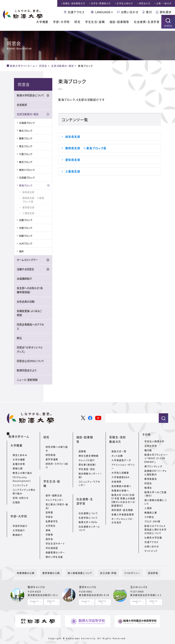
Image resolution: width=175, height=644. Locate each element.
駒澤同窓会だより (27, 371)
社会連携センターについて (89, 509)
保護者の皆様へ (120, 485)
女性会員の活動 (26, 302)
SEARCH (168, 28)
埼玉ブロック (26, 146)
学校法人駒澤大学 (154, 441)
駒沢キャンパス (36, 581)
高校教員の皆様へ (121, 481)
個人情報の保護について (156, 502)
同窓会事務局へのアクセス (30, 327)
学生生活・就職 (95, 24)
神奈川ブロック (27, 170)
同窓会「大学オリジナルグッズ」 (30, 350)
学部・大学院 (61, 24)
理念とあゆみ (20, 451)
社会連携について (88, 493)
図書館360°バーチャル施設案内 (156, 473)
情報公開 (18, 464)
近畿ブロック (26, 220)
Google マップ (34, 596)
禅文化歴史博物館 (89, 446)
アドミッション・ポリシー (123, 461)
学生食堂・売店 (87, 459)
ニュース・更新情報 (27, 380)
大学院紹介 (19, 521)
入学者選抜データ (121, 455)
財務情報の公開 (37, 567)
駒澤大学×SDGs (88, 502)
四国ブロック (26, 236)
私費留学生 (52, 506)
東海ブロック (26, 186)
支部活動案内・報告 (28, 114)
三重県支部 (73, 171)
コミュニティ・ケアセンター (89, 474)
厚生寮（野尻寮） (88, 455)
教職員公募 (151, 513)
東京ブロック (26, 162)
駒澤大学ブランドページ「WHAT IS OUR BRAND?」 (156, 458)
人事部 (148, 508)
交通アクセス (76, 12)
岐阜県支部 (73, 137)
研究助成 (51, 449)
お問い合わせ (130, 12)
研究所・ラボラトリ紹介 (57, 460)
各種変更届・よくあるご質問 (29, 313)
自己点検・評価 (106, 567)
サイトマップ (151, 551)
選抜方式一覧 (119, 446)
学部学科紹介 (20, 516)
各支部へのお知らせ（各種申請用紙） (30, 290)
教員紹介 (18, 525)
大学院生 (51, 510)
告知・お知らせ (21, 494)
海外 (21, 251)
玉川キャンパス (139, 581)
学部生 (49, 502)
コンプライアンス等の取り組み (24, 488)
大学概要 (42, 24)
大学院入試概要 (120, 467)
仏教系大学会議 (153, 538)
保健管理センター (55, 537)
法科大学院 (151, 446)
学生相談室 (52, 533)
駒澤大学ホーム (20, 434)
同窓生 (145, 3)
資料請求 (166, 12)
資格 (48, 515)
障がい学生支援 (54, 542)
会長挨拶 (22, 105)
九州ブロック (26, 244)
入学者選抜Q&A (120, 472)
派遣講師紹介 (24, 279)
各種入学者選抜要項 (123, 509)
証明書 (49, 497)
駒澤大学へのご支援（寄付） (155, 494)
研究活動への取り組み (57, 443)
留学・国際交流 (54, 480)
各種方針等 (19, 460)
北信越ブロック (27, 178)
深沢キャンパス (88, 581)
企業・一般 (164, 3)
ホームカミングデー (27, 260)
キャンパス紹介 (87, 450)
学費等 (49, 519)
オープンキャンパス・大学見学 (123, 515)
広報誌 (16, 498)
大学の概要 (19, 455)
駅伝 (19, 338)
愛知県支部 (73, 160)
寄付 (149, 12)
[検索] (130, 418)
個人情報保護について (82, 567)
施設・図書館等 (119, 24)
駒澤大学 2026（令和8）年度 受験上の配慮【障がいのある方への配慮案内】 (123, 495)
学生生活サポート (55, 528)
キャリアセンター (55, 485)
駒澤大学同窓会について (31, 95)
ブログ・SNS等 (152, 522)
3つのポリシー (126, 567)
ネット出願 (117, 450)
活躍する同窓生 (25, 269)
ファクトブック (20, 481)
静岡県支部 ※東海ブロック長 (86, 148)
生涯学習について (88, 498)
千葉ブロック (26, 154)
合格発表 (116, 476)
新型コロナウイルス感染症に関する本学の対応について (155, 530)
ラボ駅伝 (149, 517)
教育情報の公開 (58, 567)
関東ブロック (26, 139)
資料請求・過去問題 (122, 505)
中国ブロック (26, 228)
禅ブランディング (153, 466)
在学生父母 (125, 3)
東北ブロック (26, 131)
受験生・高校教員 (74, 3)
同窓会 (148, 483)
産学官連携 (52, 454)
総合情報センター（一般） (90, 466)
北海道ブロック (27, 123)
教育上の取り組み (22, 469)
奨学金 (49, 524)
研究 (77, 24)
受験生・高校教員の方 (122, 437)
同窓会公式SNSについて (30, 361)
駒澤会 (148, 488)
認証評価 (142, 567)
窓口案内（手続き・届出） (57, 491)
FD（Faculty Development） (22, 475)
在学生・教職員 (101, 3)
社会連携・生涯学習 (147, 24)
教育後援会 (151, 479)
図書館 (82, 441)
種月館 (148, 450)
